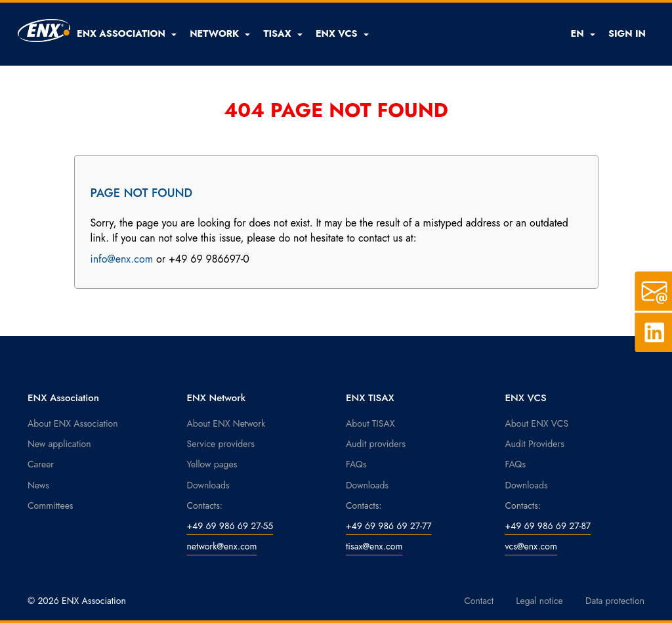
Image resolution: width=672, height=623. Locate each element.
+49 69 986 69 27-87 (548, 526)
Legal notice (539, 601)
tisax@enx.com (374, 546)
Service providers (221, 444)
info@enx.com (122, 259)
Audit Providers (535, 444)
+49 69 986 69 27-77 (389, 526)
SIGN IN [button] (627, 33)
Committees (51, 505)
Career (41, 464)
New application (59, 444)
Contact (479, 601)
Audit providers (376, 444)
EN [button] (582, 33)
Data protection (615, 601)
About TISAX (370, 423)
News (38, 485)
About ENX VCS (537, 423)
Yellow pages (212, 464)
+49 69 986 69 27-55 (230, 526)
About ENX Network (226, 423)
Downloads (208, 485)
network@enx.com (222, 546)
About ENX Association (73, 423)
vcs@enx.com (531, 546)
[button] (127, 33)
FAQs (356, 464)
